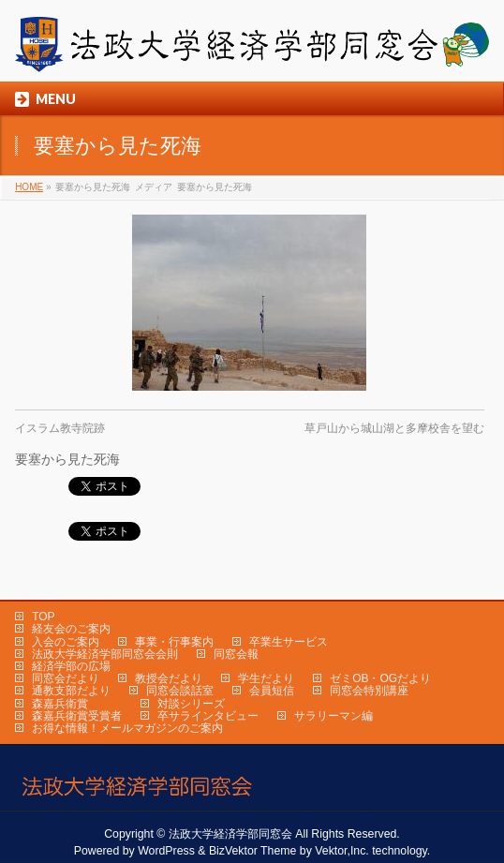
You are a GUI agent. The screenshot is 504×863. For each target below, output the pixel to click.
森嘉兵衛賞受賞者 (77, 716)
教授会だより (169, 678)
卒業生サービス (289, 642)
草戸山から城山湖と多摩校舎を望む (394, 428)
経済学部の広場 (71, 666)
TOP (43, 617)
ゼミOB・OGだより (380, 678)
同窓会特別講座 (369, 691)
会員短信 (272, 691)
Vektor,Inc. (342, 851)
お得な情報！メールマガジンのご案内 (127, 728)
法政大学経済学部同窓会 (230, 834)
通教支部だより (71, 691)
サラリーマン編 (334, 716)
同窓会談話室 (180, 691)
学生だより (266, 678)
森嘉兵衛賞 (60, 704)
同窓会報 (236, 654)
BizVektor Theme (253, 851)
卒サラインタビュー (208, 716)
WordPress (166, 851)
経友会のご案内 (71, 629)
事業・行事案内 (174, 642)
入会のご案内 (66, 642)
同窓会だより (66, 678)
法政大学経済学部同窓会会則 (105, 654)
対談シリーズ (191, 704)
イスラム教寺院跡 (60, 428)
